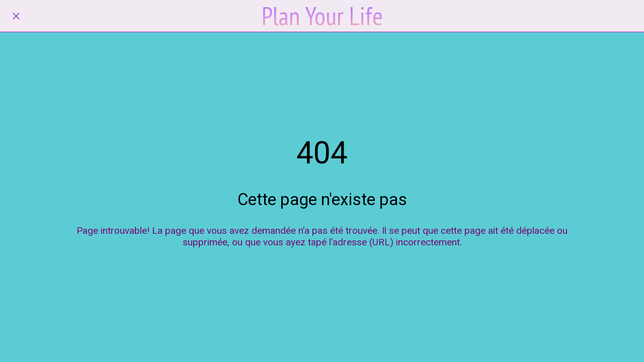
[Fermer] (16, 16)
